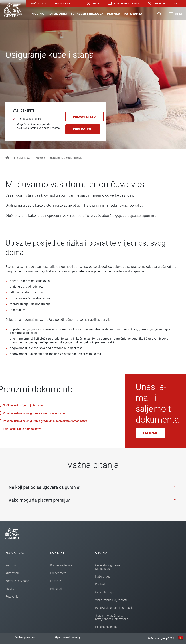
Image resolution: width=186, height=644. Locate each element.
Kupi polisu (83, 129)
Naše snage (103, 577)
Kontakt (100, 584)
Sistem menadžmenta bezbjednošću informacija (112, 617)
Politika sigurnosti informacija (114, 608)
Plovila (114, 14)
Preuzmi (150, 433)
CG (176, 4)
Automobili (57, 14)
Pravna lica (63, 4)
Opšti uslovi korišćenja (68, 637)
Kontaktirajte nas (123, 4)
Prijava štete (58, 573)
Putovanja (133, 14)
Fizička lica (38, 4)
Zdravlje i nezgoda (87, 14)
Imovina (37, 14)
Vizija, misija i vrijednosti (111, 600)
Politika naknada (106, 627)
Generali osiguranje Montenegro (108, 567)
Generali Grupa (105, 592)
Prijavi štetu (84, 117)
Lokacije (156, 4)
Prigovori (56, 589)
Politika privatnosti (26, 637)
